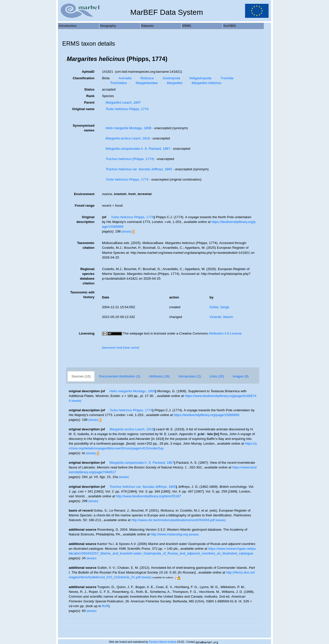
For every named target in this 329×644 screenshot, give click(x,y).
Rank (90, 96)
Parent (89, 102)
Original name (83, 109)
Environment (84, 194)
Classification (84, 78)
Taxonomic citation (86, 245)
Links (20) (217, 376)
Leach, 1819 (126, 138)
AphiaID (88, 72)
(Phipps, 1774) (128, 159)
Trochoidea (116, 83)
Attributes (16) (159, 376)
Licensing (87, 333)
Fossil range (85, 206)
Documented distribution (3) (120, 376)
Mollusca (145, 78)
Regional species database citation (87, 276)
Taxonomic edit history (82, 295)
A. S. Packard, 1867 (136, 149)
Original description (86, 219)
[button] (64, 59)
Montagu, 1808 (127, 128)
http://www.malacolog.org (169, 534)
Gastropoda (170, 78)
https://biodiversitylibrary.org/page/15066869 (207, 415)
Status (89, 89)
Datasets (147, 26)
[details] (127, 231)
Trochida (225, 78)
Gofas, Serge (220, 307)
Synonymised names (84, 128)
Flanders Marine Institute (163, 642)
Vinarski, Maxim (221, 317)
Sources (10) (81, 376)
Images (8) (241, 376)
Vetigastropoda (198, 78)
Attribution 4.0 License (225, 333)
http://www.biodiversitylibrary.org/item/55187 (148, 496)
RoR (105, 606)
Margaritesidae (145, 83)
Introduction (68, 26)
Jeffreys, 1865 (137, 169)
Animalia (123, 78)
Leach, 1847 (121, 102)
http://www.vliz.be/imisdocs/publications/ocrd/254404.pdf (173, 520)
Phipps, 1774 (125, 109)
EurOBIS (230, 26)
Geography (108, 26)
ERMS (187, 26)
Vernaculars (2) (190, 376)
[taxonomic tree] (112, 348)
